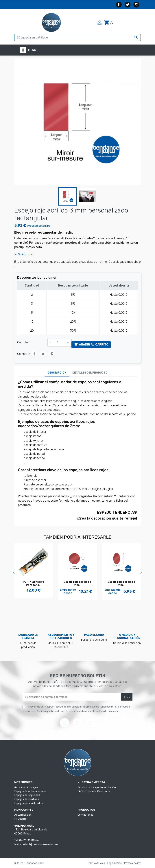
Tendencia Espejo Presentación (97, 787)
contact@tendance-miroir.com (39, 844)
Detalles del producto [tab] (90, 373)
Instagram (136, 5)
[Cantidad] (59, 342)
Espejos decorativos (27, 799)
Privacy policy (132, 863)
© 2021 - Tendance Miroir (29, 863)
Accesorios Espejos (26, 787)
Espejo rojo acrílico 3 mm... (77, 583)
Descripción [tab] (57, 373)
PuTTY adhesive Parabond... (34, 583)
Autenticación (23, 815)
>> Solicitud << (24, 254)
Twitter (128, 5)
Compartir (34, 354)
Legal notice (115, 863)
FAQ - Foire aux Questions (94, 791)
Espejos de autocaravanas (30, 791)
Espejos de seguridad (27, 795)
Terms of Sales (96, 863)
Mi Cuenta (20, 819)
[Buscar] (77, 37)
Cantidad (23, 342)
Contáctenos (85, 815)
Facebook (119, 5)
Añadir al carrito (91, 345)
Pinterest (52, 354)
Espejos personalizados (28, 803)
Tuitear (43, 354)
